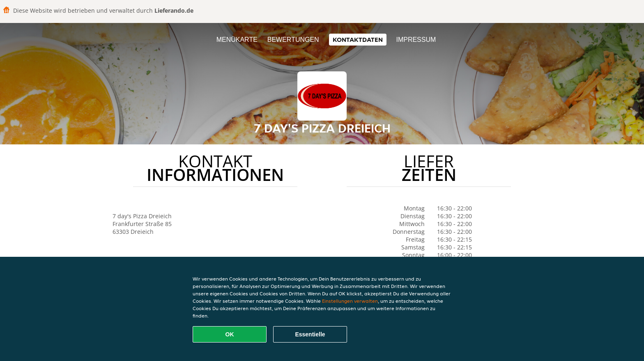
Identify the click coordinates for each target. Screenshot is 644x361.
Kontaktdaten (358, 40)
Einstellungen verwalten (350, 301)
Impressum (416, 40)
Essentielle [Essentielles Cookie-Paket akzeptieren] (310, 334)
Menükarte (237, 40)
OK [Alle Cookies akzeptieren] (230, 334)
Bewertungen (293, 40)
